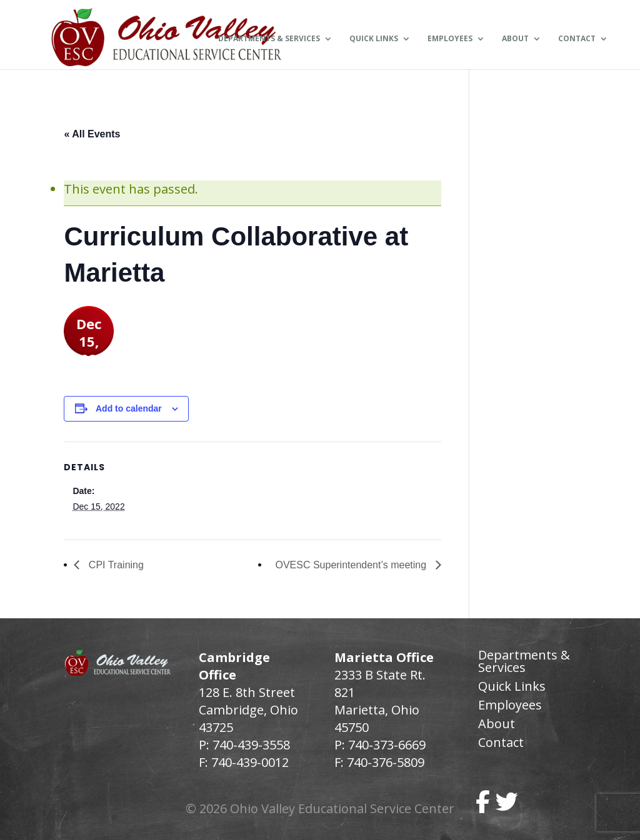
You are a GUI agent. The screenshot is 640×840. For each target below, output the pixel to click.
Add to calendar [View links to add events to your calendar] (129, 408)
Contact (577, 39)
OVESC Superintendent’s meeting (352, 565)
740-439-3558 (250, 745)
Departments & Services (269, 39)
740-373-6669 (387, 745)
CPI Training (114, 565)
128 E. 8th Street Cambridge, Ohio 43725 (248, 710)
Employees (450, 39)
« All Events (92, 134)
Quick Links (374, 39)
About (515, 39)
